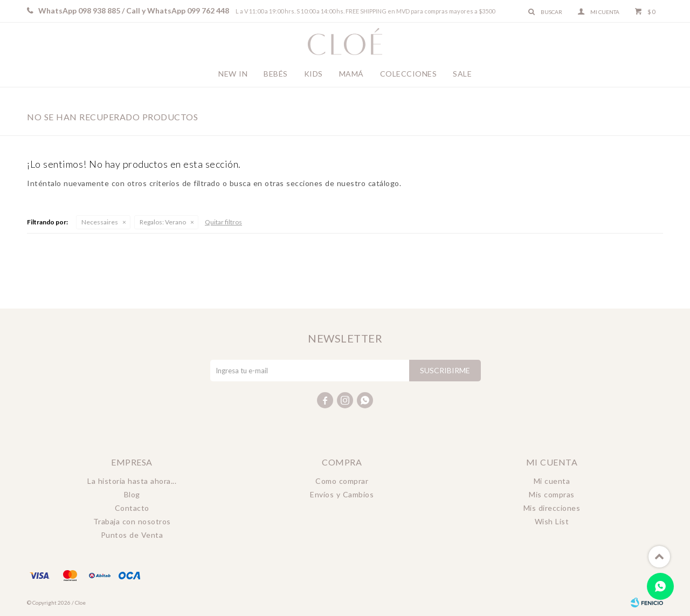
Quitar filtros (223, 222)
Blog (132, 494)
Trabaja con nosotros (132, 521)
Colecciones (409, 74)
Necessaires (100, 222)
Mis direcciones (552, 508)
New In (233, 74)
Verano (163, 222)
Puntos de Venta (132, 535)
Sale (462, 74)
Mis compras (552, 494)
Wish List (552, 521)
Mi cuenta (552, 481)
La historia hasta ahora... (132, 481)
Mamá (351, 74)
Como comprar (342, 481)
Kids (313, 74)
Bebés (276, 74)
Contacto (132, 508)
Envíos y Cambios (342, 494)
